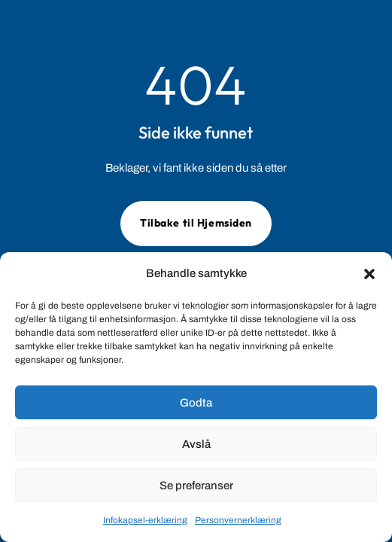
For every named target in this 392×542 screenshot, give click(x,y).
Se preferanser (196, 486)
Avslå (196, 444)
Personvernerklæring (238, 520)
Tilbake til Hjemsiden (196, 223)
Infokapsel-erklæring (145, 520)
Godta (196, 403)
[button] (369, 274)
